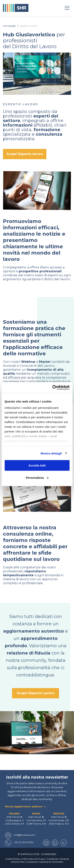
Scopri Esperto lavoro (25, 154)
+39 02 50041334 (24, 842)
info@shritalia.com (24, 835)
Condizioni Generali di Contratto (45, 862)
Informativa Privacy (34, 859)
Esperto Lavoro (29, 26)
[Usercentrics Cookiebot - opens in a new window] (53, 387)
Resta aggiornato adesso (25, 806)
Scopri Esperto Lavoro (36, 693)
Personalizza (37, 477)
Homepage (9, 26)
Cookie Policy (13, 859)
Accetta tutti (37, 465)
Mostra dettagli (51, 453)
